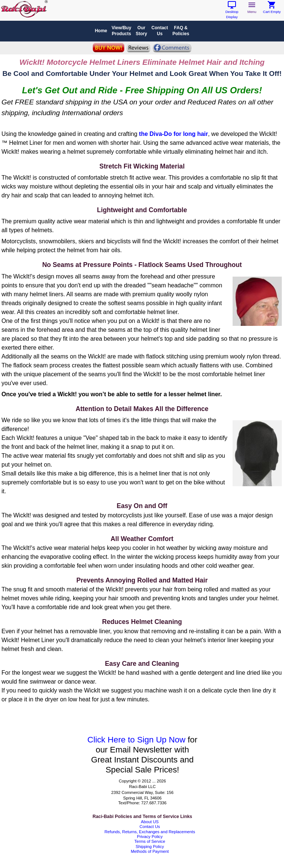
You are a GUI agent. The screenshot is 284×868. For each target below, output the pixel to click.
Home (101, 31)
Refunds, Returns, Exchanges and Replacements (150, 832)
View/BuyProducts (121, 31)
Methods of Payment (150, 851)
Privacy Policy (150, 837)
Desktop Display (232, 12)
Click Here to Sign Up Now (136, 740)
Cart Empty (272, 10)
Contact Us (150, 827)
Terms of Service (150, 841)
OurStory (141, 31)
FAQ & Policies (181, 31)
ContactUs (160, 31)
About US (150, 822)
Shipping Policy (150, 847)
